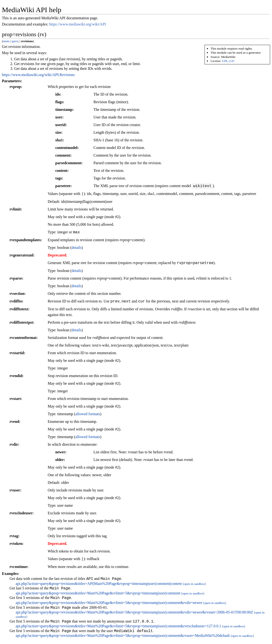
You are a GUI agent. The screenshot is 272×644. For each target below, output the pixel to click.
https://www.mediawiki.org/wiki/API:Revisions (38, 75)
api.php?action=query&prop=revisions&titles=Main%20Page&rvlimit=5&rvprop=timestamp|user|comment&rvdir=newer (109, 605)
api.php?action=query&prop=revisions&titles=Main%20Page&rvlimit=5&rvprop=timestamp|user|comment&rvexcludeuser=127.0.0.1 (118, 630)
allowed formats (88, 414)
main (6, 41)
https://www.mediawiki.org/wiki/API (78, 24)
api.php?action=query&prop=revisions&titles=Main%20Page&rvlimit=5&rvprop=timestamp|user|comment (98, 595)
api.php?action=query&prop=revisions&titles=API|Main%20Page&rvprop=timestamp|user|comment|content (99, 584)
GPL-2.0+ (229, 61)
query (15, 41)
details (77, 248)
